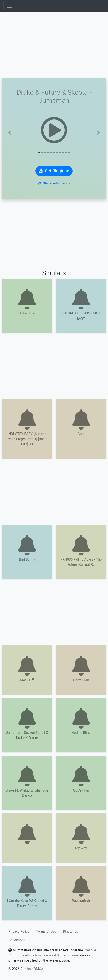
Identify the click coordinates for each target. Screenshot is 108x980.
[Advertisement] (54, 45)
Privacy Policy (19, 932)
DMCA (38, 969)
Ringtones (70, 932)
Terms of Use (46, 932)
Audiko (26, 969)
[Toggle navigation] (9, 6)
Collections (17, 940)
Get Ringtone (54, 171)
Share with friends (54, 183)
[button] (10, 133)
